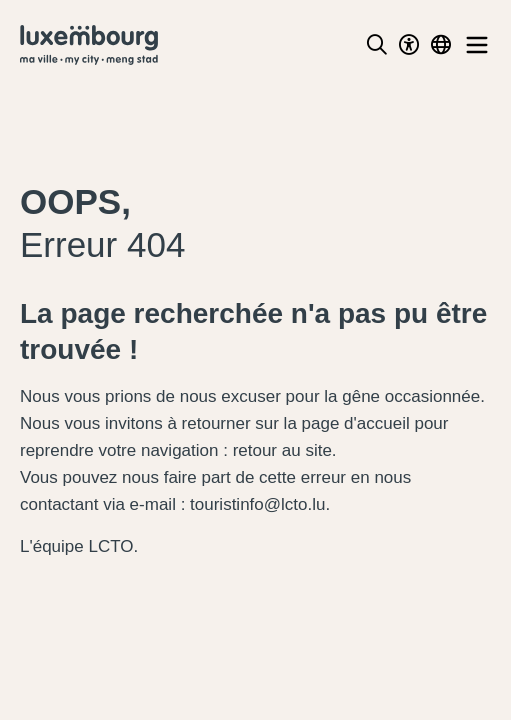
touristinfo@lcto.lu (257, 504)
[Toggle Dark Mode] (409, 45)
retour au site (282, 450)
